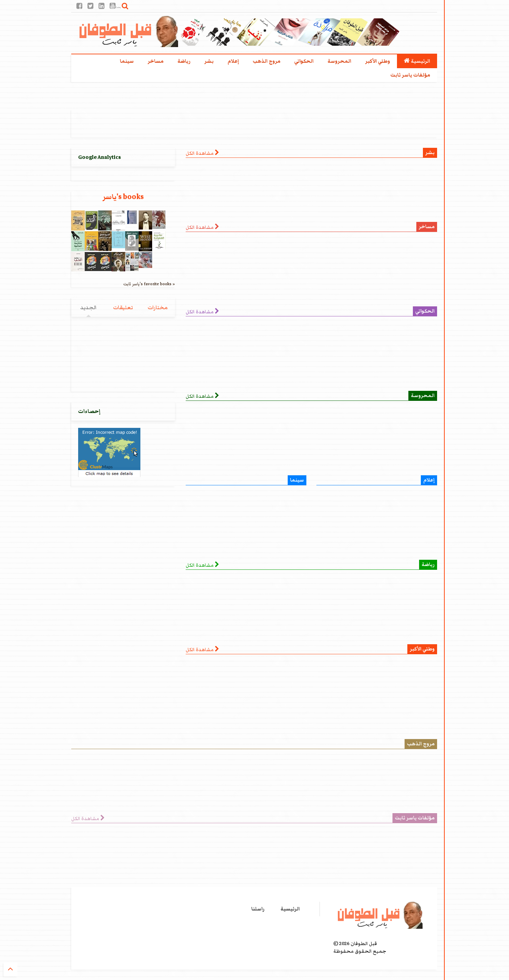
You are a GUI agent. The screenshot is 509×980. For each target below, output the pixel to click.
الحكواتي (304, 61)
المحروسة (339, 61)
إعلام (233, 61)
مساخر (156, 61)
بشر (209, 61)
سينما (127, 61)
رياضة (184, 61)
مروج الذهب (267, 61)
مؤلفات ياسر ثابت (410, 75)
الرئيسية (417, 61)
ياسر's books (123, 197)
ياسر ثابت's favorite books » (149, 284)
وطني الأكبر (378, 61)
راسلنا (258, 909)
